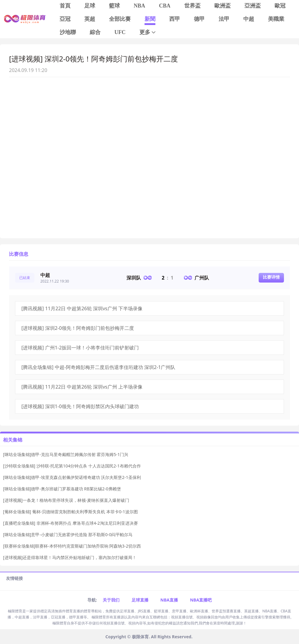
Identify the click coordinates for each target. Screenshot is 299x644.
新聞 (150, 19)
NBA (139, 6)
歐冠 (280, 6)
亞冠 (65, 19)
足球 (90, 6)
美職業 (276, 19)
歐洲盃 (223, 6)
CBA (165, 6)
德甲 (199, 19)
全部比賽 (120, 19)
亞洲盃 (253, 6)
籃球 (114, 6)
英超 (90, 19)
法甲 (224, 19)
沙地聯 (68, 32)
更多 (148, 32)
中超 (249, 19)
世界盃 (192, 6)
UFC (120, 32)
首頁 (65, 6)
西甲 (175, 19)
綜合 (95, 32)
